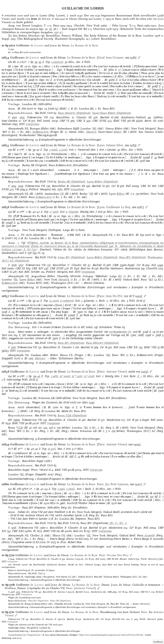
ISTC (22, 124)
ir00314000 (26, 594)
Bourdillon (63, 117)
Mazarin (91, 132)
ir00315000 (12, 622)
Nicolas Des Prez (118, 555)
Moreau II (51, 619)
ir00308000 (77, 189)
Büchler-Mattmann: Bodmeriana (120, 268)
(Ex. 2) (122, 523)
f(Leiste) (74, 212)
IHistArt (40, 358)
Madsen (7, 124)
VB (17, 189)
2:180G (71, 489)
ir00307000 (33, 124)
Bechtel (105, 117)
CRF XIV (37, 268)
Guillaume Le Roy (118, 207)
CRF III (110, 559)
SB (91, 194)
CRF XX (132, 347)
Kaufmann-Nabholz (134, 117)
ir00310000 (23, 351)
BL (95, 128)
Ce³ (25, 121)
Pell (39, 121)
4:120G (63, 150)
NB (127, 604)
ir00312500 (96, 470)
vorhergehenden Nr (120, 332)
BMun (118, 132)
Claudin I (68, 347)
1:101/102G (57, 62)
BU (120, 276)
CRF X (81, 121)
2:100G (54, 150)
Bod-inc (86, 268)
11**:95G (77, 376)
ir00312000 (105, 531)
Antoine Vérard (117, 372)
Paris (101, 296)
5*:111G (54, 212)
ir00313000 (12, 561)
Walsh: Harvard (149, 559)
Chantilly (152, 268)
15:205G (54, 301)
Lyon (101, 145)
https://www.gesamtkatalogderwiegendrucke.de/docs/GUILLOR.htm (111, 635)
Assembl (150, 535)
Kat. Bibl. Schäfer (29, 272)
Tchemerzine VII (37, 117)
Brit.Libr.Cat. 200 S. (123, 619)
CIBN (5, 272)
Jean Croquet (115, 57)
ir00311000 (54, 423)
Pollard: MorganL (40, 189)
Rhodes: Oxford (127, 559)
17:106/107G (67, 301)
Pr (72, 268)
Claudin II (74, 420)
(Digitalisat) (74, 113)
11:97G (52, 449)
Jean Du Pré (114, 296)
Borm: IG (151, 121)
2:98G (54, 376)
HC (10, 420)
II (144, 301)
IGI (154, 265)
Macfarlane (113, 420)
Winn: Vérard (39, 470)
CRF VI (64, 121)
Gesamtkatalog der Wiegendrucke (24, 635)
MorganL (64, 280)
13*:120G (89, 376)
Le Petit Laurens (117, 484)
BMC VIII (120, 121)
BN (151, 280)
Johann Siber (115, 145)
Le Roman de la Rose (85, 45)
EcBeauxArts (41, 132)
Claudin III (84, 117)
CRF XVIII (99, 121)
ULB (20, 428)
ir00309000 (88, 272)
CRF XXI (18, 531)
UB (62, 194)
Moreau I (71, 559)
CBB (116, 265)
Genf (101, 57)
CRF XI (146, 186)
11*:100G (65, 376)
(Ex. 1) (113, 523)
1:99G (61, 489)
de (30, 45)
